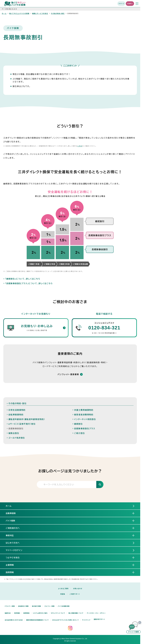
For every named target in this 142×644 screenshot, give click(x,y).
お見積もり (130, 4)
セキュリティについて (58, 613)
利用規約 (17, 613)
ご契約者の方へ (15, 528)
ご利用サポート (75, 594)
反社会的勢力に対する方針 (14, 620)
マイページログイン (14, 550)
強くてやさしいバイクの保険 (19, 13)
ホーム (4, 13)
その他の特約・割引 (58, 13)
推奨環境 (26, 613)
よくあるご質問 (63, 589)
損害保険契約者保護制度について (37, 620)
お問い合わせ (78, 589)
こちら (80, 146)
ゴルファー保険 (49, 606)
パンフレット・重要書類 (68, 374)
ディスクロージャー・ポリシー (96, 613)
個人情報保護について (76, 613)
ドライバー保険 (10, 606)
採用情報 (12, 572)
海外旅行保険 (36, 606)
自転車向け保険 (23, 606)
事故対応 (12, 535)
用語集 (63, 594)
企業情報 (12, 565)
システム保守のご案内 (40, 613)
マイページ (121, 4)
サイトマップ (86, 620)
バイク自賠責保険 (64, 606)
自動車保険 (13, 513)
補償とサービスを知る (40, 13)
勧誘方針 (8, 613)
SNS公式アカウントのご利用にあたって (65, 620)
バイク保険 (12, 521)
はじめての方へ (13, 543)
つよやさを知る (15, 557)
